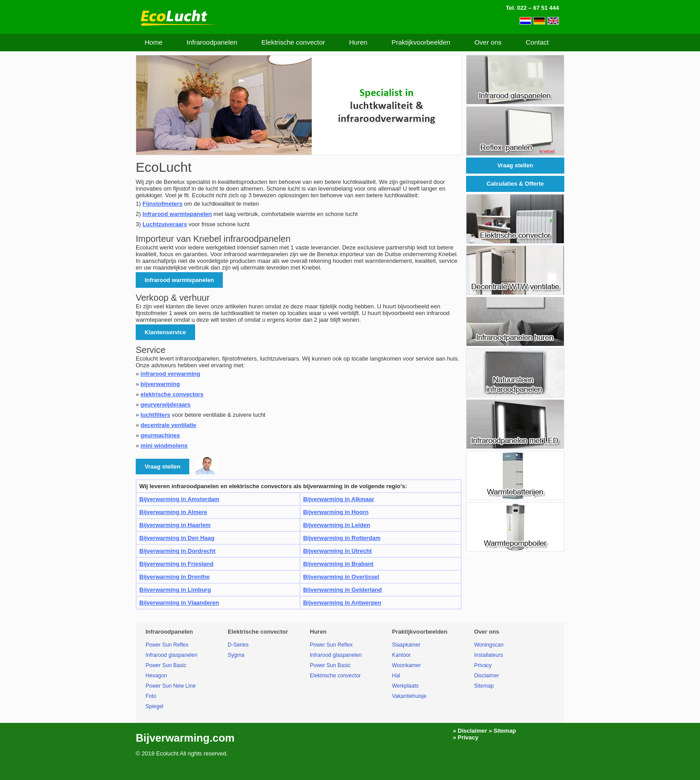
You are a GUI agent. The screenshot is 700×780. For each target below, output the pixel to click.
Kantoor (401, 655)
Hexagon (156, 676)
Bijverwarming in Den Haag (177, 538)
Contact (537, 42)
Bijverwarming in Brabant (338, 564)
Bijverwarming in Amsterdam (179, 499)
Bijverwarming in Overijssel (341, 577)
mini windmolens (164, 446)
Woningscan (489, 645)
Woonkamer (406, 665)
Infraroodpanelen (212, 42)
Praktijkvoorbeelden (421, 42)
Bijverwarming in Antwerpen (342, 603)
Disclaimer (487, 676)
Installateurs (489, 655)
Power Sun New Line (171, 686)
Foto (151, 696)
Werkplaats (405, 686)
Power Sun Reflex (167, 645)
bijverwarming (160, 384)
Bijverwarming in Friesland (176, 564)
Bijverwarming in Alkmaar (339, 499)
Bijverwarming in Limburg (175, 590)
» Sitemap (502, 731)
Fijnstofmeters (162, 204)
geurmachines (160, 435)
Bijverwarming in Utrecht (337, 551)
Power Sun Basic (166, 665)
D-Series (238, 645)
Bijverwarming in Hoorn (336, 512)
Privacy (483, 665)
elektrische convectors (172, 394)
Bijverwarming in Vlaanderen (179, 603)
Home (154, 42)
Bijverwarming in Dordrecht (177, 551)
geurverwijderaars (166, 405)
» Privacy (465, 737)
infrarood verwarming (171, 374)
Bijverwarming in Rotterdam (342, 538)
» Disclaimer (470, 731)
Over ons (488, 42)
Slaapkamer (406, 645)
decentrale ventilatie (169, 425)
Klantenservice (165, 332)
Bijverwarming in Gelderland (342, 590)
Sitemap (484, 686)
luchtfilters (155, 415)
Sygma (236, 655)
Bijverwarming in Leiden (337, 525)
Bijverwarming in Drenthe (174, 577)
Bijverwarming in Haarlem (175, 525)
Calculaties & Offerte (515, 184)
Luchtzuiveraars (165, 224)
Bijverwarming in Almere (173, 512)
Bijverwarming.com (185, 738)
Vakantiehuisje (409, 696)
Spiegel (154, 706)
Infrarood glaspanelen (171, 655)
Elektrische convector (293, 42)
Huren (358, 42)
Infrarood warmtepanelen (177, 214)
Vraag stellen (515, 165)
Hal (396, 676)
